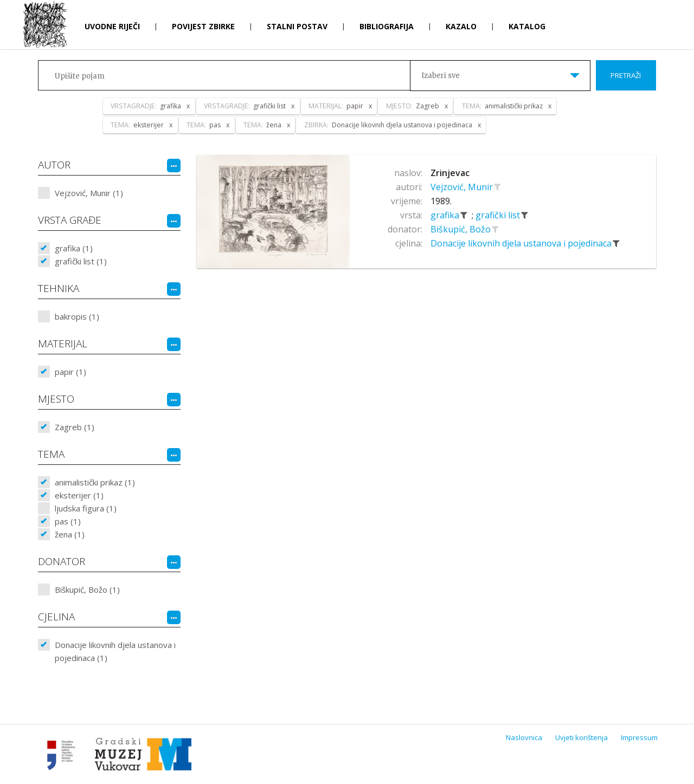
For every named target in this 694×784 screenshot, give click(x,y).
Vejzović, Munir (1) (89, 193)
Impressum (639, 737)
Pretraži (626, 75)
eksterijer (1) (79, 495)
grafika (446, 215)
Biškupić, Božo (462, 229)
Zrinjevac (450, 173)
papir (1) (70, 372)
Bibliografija (387, 26)
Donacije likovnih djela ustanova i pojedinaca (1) (115, 651)
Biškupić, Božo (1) (87, 589)
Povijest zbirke (203, 26)
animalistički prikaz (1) (95, 482)
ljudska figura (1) (86, 508)
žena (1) (70, 534)
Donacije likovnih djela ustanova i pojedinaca (522, 243)
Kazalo (461, 26)
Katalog (527, 26)
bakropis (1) (77, 316)
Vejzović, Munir (463, 187)
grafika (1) (74, 248)
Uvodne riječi (112, 26)
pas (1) (68, 521)
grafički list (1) (81, 261)
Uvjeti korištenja (581, 737)
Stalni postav (297, 26)
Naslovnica (524, 737)
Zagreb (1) (75, 427)
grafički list (499, 215)
